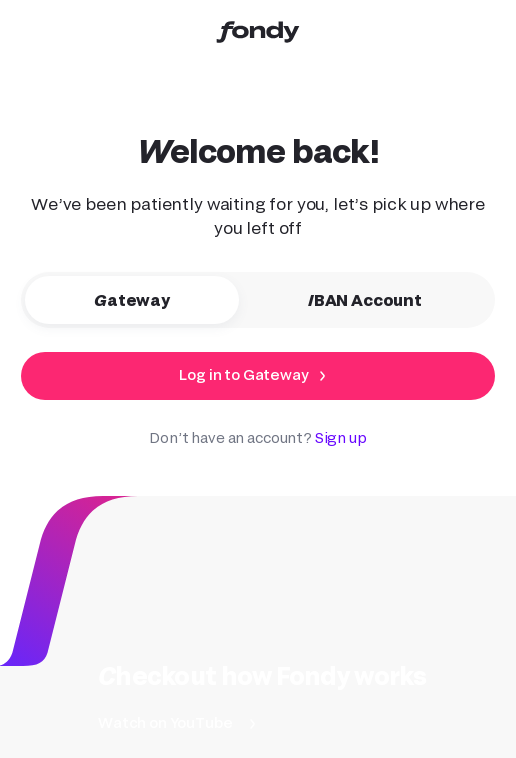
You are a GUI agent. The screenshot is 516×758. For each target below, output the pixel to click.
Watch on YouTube (165, 722)
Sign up (341, 437)
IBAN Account (380, 300)
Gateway (147, 300)
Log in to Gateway (243, 374)
